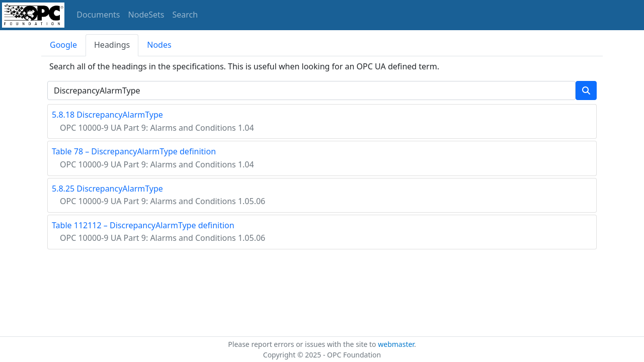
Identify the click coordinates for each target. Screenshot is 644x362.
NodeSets (146, 15)
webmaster (396, 344)
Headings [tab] (112, 45)
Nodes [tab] (159, 45)
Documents (98, 15)
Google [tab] (63, 45)
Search (185, 15)
